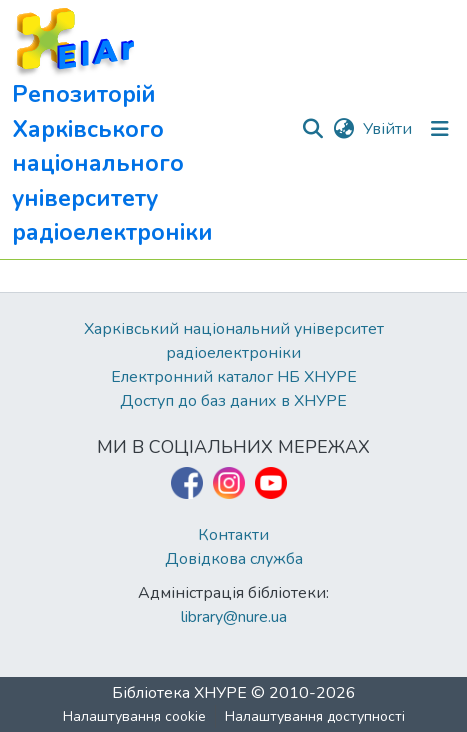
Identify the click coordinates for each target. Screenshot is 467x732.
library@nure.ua (234, 617)
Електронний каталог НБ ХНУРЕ (234, 377)
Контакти (233, 535)
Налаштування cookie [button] (134, 716)
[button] (156, 129)
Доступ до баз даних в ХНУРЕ (233, 401)
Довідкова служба (234, 559)
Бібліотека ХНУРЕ (179, 693)
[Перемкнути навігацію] (440, 129)
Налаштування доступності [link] (315, 716)
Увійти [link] (387, 129)
